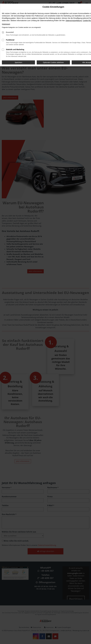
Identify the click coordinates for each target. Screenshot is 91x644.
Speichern (18, 62)
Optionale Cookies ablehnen (53, 62)
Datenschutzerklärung (74, 21)
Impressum (6, 24)
